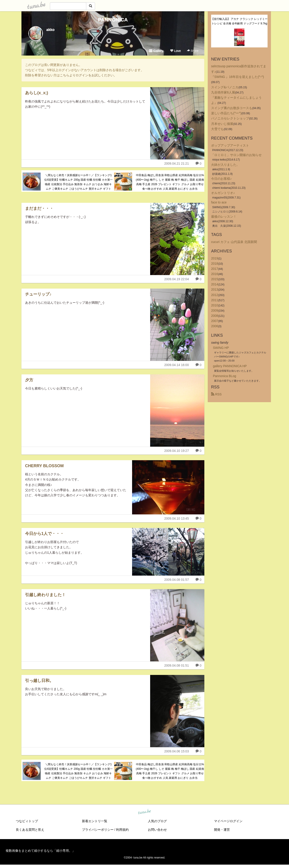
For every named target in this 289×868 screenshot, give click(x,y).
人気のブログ (157, 821)
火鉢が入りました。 (225, 165)
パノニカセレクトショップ (230, 118)
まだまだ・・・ (39, 208)
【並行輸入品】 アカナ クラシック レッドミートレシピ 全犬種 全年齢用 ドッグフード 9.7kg (239, 21)
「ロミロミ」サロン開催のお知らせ (236, 155)
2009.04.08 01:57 (176, 580)
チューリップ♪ (38, 294)
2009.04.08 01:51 (176, 665)
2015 (215, 279)
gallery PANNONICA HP (230, 366)
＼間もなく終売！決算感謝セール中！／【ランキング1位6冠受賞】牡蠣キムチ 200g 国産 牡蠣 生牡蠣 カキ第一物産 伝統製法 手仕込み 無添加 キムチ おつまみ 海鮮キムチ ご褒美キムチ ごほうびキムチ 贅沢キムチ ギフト (78, 182)
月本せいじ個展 (222, 124)
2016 (215, 274)
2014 (215, 284)
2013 (215, 289)
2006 (215, 326)
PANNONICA (113, 20)
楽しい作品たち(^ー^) (226, 113)
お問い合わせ (157, 830)
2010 (215, 305)
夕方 (29, 380)
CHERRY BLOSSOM (44, 466)
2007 (215, 321)
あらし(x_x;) (37, 93)
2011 (215, 300)
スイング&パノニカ (225, 87)
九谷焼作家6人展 (223, 92)
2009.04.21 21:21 (176, 163)
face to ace (219, 202)
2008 (215, 316)
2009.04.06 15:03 (176, 751)
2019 (215, 258)
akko (50, 30)
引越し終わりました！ (45, 595)
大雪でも (217, 129)
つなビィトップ (27, 821)
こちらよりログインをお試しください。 (88, 75)
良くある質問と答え (30, 830)
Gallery (156, 51)
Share (193, 51)
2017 (215, 269)
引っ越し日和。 (39, 681)
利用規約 (122, 830)
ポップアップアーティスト (230, 145)
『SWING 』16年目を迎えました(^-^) (238, 77)
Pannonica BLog (225, 376)
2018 (215, 264)
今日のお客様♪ (221, 179)
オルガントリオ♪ (223, 193)
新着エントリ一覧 (95, 821)
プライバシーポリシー (98, 830)
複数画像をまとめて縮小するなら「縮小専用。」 (40, 851)
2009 (215, 310)
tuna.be (144, 812)
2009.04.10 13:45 (176, 518)
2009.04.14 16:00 (176, 365)
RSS (216, 394)
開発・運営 (222, 830)
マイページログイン (228, 821)
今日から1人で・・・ (44, 534)
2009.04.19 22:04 (176, 279)
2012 (215, 295)
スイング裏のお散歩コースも (232, 108)
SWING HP (221, 348)
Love (175, 51)
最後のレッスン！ (224, 217)
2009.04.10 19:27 (176, 451)
